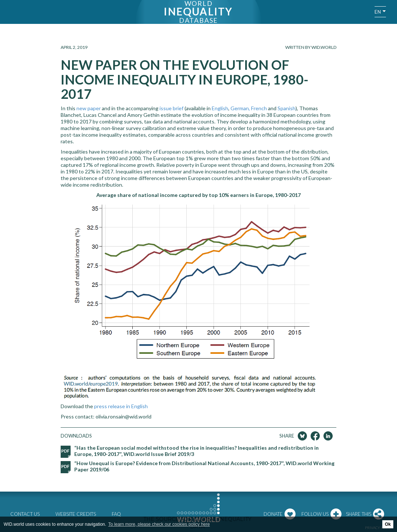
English (220, 108)
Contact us (25, 514)
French (259, 108)
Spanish (287, 108)
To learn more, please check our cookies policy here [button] (159, 524)
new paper (89, 108)
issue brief (171, 108)
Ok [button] (388, 524)
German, (240, 108)
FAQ (116, 514)
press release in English (121, 406)
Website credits (76, 514)
